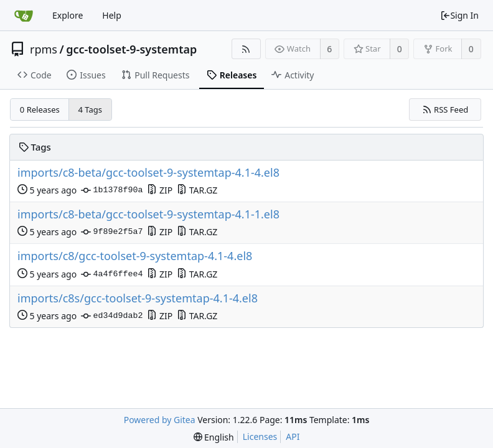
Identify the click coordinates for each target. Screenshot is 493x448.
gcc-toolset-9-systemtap (131, 49)
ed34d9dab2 (112, 316)
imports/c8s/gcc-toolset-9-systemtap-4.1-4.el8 (138, 298)
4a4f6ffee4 (112, 274)
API (293, 436)
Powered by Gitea (160, 420)
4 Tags (91, 110)
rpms (44, 49)
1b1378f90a (112, 190)
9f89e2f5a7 (112, 232)
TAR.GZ (197, 190)
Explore (68, 15)
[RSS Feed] (246, 49)
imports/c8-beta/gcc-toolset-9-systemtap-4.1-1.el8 (148, 214)
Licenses (260, 436)
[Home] (24, 16)
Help (112, 15)
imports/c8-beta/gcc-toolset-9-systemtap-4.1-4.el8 (148, 173)
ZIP (160, 190)
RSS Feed (445, 110)
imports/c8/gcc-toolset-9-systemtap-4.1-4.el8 (135, 256)
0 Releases (40, 110)
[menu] (214, 437)
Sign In (459, 15)
